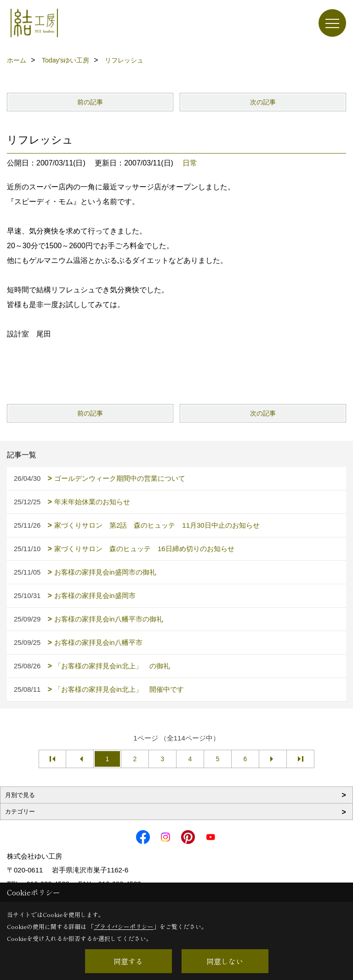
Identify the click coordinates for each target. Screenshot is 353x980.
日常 (190, 163)
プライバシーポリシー (124, 926)
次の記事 (263, 102)
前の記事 (90, 102)
